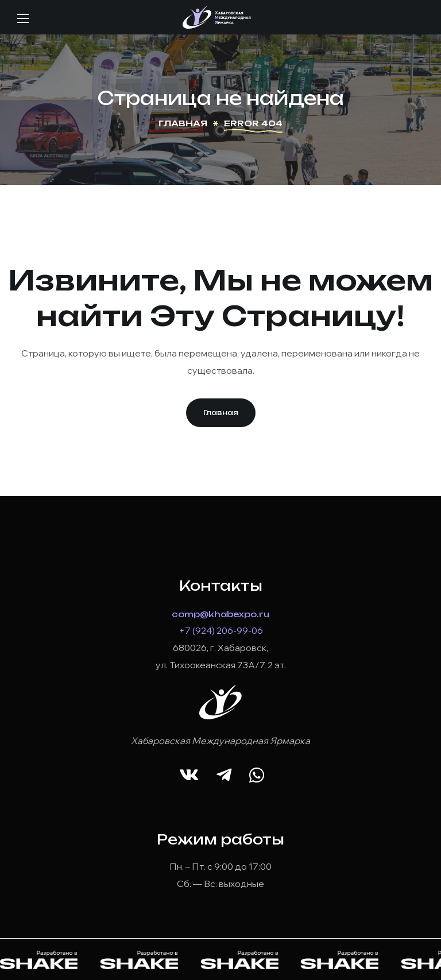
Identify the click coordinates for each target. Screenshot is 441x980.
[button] (221, 413)
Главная (183, 123)
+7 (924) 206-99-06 (221, 630)
